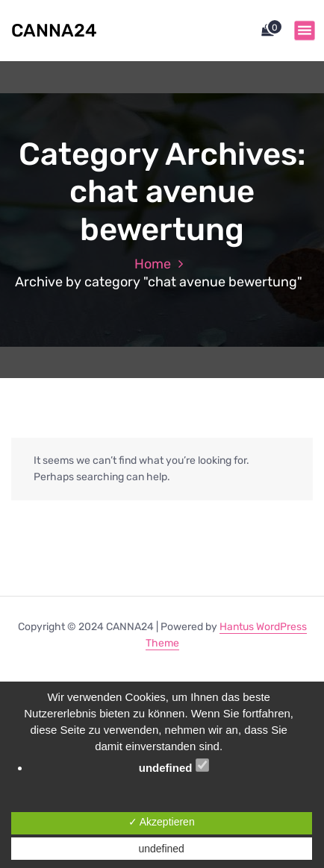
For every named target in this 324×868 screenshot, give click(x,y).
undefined (174, 766)
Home (153, 264)
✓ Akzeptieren (162, 822)
